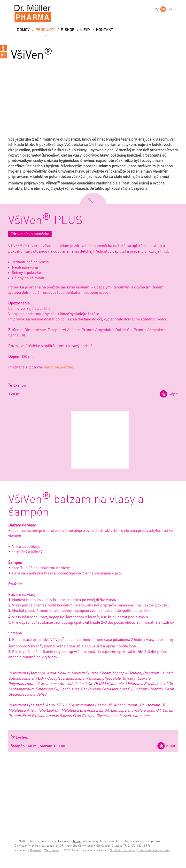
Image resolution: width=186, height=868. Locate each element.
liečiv (77, 841)
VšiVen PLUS (45, 221)
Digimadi (36, 850)
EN (170, 9)
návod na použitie (58, 367)
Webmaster (52, 850)
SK (163, 9)
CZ (157, 9)
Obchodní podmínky (123, 850)
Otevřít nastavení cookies (154, 850)
